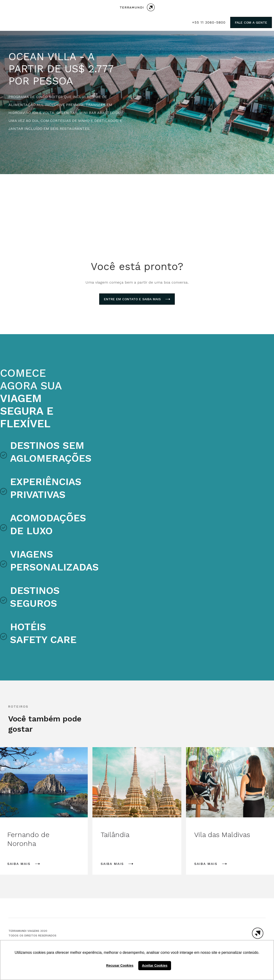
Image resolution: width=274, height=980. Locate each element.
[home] (137, 7)
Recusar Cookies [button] (120, 965)
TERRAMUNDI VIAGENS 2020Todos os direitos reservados (32, 933)
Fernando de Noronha (28, 839)
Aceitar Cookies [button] (155, 965)
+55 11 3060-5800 (209, 22)
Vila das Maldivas (222, 835)
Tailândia (115, 835)
